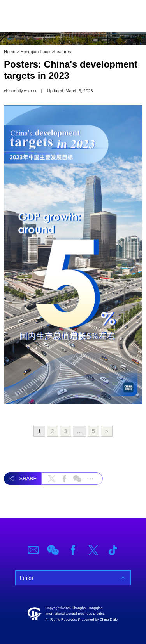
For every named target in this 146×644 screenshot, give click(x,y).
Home (10, 52)
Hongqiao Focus (36, 52)
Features (62, 52)
